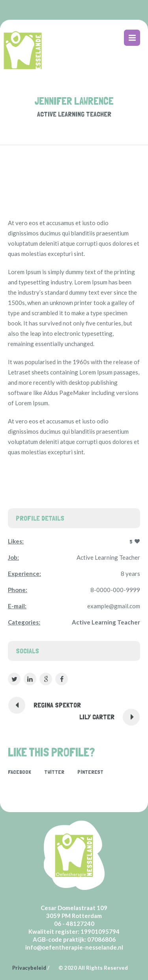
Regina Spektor (57, 705)
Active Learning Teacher (106, 622)
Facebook (20, 772)
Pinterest (90, 772)
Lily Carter (97, 717)
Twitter (54, 772)
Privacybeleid (29, 968)
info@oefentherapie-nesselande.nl (74, 947)
